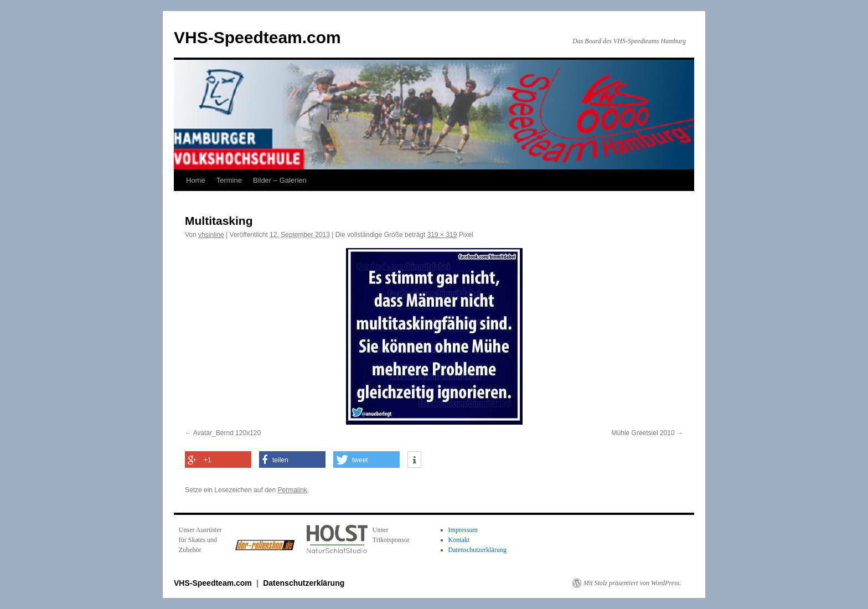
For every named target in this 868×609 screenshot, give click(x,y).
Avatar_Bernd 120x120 (227, 433)
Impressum (463, 530)
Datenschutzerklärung (477, 550)
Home (196, 180)
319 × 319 (442, 235)
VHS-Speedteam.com (257, 37)
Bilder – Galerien (280, 180)
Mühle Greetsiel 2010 (643, 433)
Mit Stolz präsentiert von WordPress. (632, 583)
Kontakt (459, 540)
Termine (229, 180)
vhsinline (211, 235)
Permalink (292, 490)
